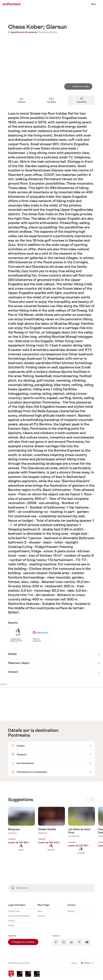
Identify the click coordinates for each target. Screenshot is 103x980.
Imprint (11, 925)
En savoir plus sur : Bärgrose (21, 833)
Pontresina (19, 735)
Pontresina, (44, 32)
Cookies (11, 921)
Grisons (54, 32)
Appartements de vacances (23, 32)
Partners (41, 916)
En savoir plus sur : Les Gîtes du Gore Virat (82, 834)
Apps (40, 911)
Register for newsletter (25, 941)
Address (71, 911)
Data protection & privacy (19, 916)
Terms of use (14, 911)
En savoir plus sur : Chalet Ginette (51, 833)
